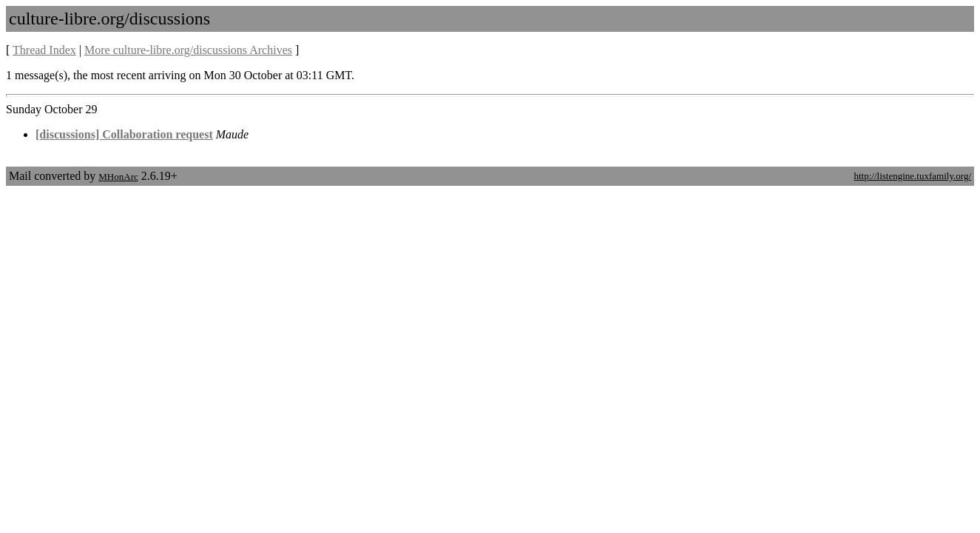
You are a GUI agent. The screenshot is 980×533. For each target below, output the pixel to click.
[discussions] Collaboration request (124, 134)
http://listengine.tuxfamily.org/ (912, 176)
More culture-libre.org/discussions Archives (188, 50)
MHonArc (118, 177)
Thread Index (44, 50)
